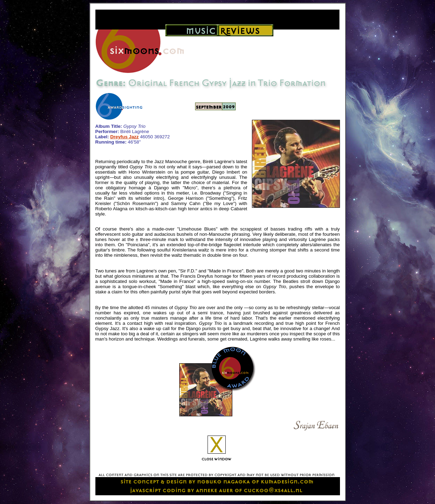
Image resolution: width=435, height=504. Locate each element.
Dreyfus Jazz (124, 137)
